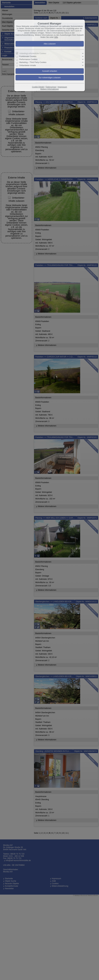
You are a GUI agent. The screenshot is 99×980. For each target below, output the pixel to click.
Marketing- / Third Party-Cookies (33, 62)
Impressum (62, 87)
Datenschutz (51, 87)
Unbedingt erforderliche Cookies (33, 53)
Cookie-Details (38, 87)
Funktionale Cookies (28, 56)
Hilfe (56, 37)
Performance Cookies (28, 59)
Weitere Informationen (50, 89)
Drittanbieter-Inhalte (28, 65)
